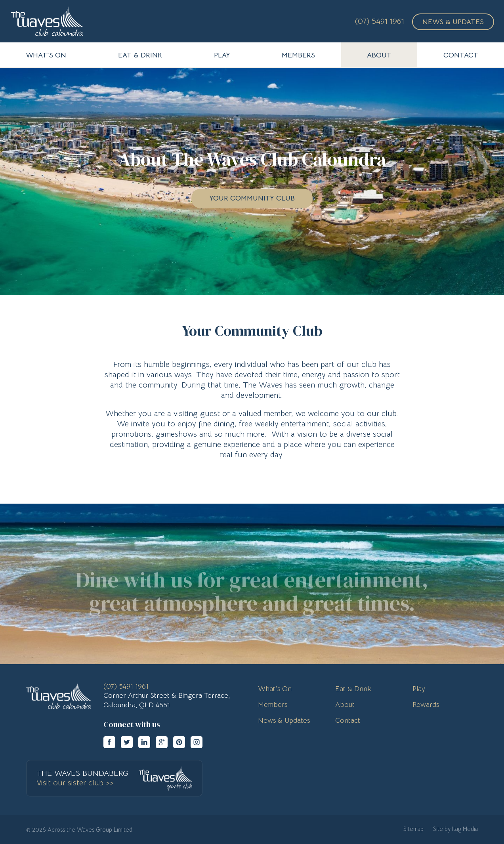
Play (419, 689)
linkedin (144, 742)
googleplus (162, 742)
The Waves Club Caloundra (47, 21)
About (345, 705)
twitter (127, 742)
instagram (197, 742)
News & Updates (453, 22)
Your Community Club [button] (252, 198)
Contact (348, 720)
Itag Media (465, 829)
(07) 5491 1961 (380, 21)
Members (273, 705)
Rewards (426, 705)
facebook (109, 742)
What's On (275, 689)
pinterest (179, 742)
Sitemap (413, 829)
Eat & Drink (353, 689)
